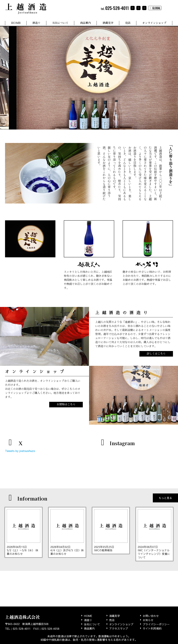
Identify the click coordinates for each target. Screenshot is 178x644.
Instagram (116, 443)
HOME (16, 23)
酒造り (36, 23)
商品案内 (85, 23)
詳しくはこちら (156, 354)
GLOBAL (155, 8)
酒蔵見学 (108, 23)
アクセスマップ (119, 628)
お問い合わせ (151, 616)
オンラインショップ (154, 23)
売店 (128, 23)
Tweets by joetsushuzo (20, 451)
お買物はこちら (66, 404)
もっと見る (165, 498)
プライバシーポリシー (156, 624)
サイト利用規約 (152, 628)
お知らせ (148, 620)
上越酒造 (28, 8)
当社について (60, 23)
